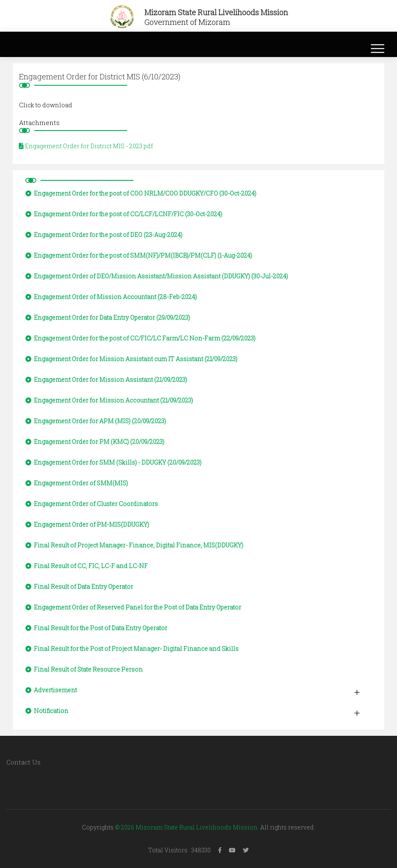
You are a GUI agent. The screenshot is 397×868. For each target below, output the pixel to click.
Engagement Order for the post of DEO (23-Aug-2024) (104, 235)
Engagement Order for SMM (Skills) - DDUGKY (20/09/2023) (113, 462)
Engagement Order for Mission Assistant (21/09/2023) (106, 380)
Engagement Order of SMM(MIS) (77, 483)
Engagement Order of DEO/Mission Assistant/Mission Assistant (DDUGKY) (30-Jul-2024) (157, 276)
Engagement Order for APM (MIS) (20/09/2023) (96, 421)
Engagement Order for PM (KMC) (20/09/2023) (95, 442)
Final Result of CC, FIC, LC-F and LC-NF (87, 566)
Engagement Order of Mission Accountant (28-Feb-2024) (111, 297)
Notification (47, 711)
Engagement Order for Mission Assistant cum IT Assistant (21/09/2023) (131, 359)
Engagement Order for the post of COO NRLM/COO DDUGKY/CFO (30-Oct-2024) (141, 193)
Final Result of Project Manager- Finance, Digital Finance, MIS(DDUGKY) (134, 545)
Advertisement (51, 690)
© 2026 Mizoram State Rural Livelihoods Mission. (187, 827)
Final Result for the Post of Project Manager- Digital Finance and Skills (132, 649)
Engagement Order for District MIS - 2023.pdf (86, 146)
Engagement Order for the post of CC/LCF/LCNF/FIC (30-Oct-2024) (124, 214)
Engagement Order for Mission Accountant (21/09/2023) (109, 400)
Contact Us (23, 762)
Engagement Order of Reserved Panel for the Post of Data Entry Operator (133, 607)
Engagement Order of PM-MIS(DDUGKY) (87, 524)
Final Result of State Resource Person (84, 669)
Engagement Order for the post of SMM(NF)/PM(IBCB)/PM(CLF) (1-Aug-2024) (139, 255)
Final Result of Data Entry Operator (79, 586)
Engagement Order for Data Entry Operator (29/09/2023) (108, 317)
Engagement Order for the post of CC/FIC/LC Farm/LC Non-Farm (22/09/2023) (140, 338)
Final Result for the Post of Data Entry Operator (96, 628)
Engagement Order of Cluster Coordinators (92, 504)
